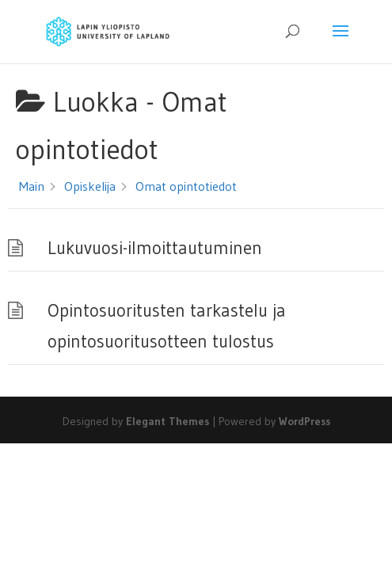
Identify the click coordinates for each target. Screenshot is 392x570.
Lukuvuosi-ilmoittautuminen (155, 248)
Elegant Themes (167, 421)
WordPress (304, 421)
